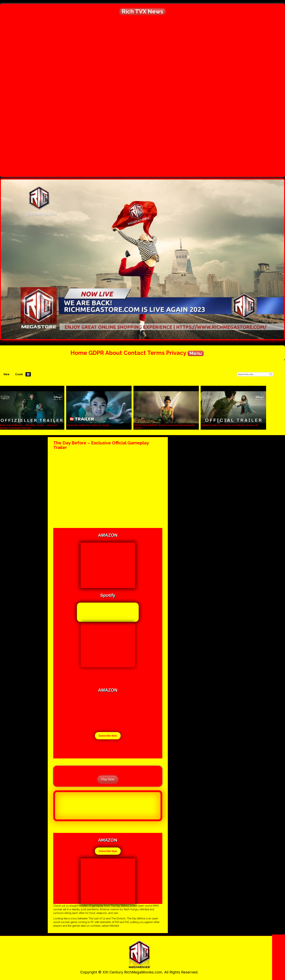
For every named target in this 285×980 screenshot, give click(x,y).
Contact (135, 353)
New (7, 374)
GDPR (96, 353)
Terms (156, 353)
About (114, 353)
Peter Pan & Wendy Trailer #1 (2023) (88, 425)
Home (79, 353)
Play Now (108, 779)
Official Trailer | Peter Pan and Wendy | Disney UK (230, 425)
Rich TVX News (142, 11)
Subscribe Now (108, 736)
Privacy (176, 353)
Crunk (19, 374)
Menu (196, 353)
